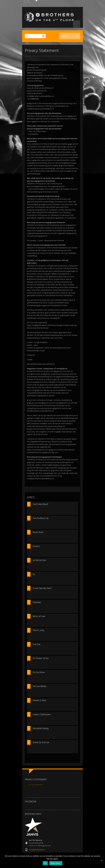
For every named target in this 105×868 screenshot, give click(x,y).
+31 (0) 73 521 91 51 (37, 850)
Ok (45, 863)
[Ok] (102, 860)
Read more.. (56, 863)
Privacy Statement (36, 784)
